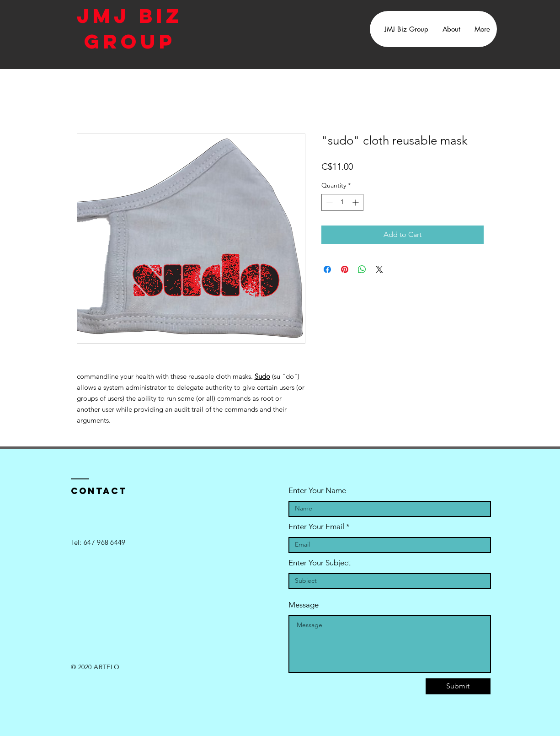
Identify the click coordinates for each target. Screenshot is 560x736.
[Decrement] (328, 202)
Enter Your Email (316, 527)
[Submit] (458, 686)
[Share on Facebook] (327, 269)
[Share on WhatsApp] (362, 269)
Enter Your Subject (320, 563)
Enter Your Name (317, 491)
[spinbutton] (342, 202)
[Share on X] (379, 269)
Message (304, 605)
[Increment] (356, 202)
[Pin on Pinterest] (345, 269)
